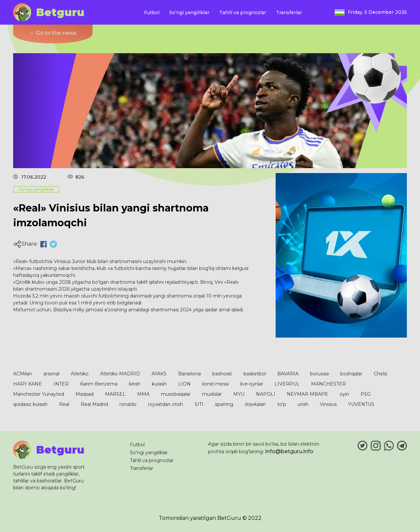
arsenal (51, 374)
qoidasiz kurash (30, 404)
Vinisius (328, 404)
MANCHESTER (328, 384)
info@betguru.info (289, 451)
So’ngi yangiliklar (189, 12)
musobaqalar (176, 394)
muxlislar (212, 394)
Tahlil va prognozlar (243, 12)
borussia (319, 374)
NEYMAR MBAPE (307, 394)
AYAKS (159, 374)
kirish (135, 384)
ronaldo (128, 404)
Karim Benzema (99, 384)
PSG (366, 394)
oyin (344, 394)
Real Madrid (94, 404)
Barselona (189, 374)
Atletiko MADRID (120, 374)
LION (184, 384)
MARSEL (115, 394)
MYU (239, 394)
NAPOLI (266, 394)
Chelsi (380, 374)
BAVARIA (288, 374)
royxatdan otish (166, 404)
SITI (199, 404)
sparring (224, 404)
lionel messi (215, 384)
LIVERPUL (287, 384)
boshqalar (351, 374)
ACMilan (22, 374)
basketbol (255, 374)
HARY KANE (28, 384)
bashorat (222, 374)
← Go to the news (53, 33)
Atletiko (80, 374)
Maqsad (84, 394)
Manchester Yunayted (39, 394)
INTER (61, 384)
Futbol (152, 12)
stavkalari (255, 404)
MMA (143, 394)
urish (303, 404)
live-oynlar (252, 384)
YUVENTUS (361, 404)
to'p (282, 404)
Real (64, 404)
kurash (159, 384)
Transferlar (289, 12)
